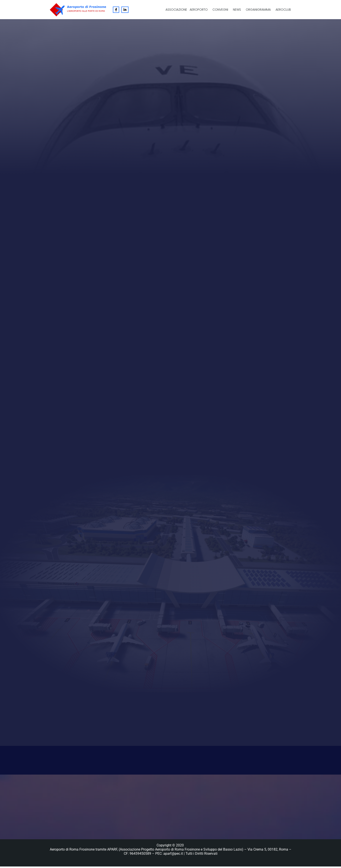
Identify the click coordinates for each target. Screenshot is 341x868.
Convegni (220, 10)
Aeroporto (199, 10)
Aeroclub (283, 10)
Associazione (176, 10)
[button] (200, 10)
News (237, 10)
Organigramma (258, 10)
